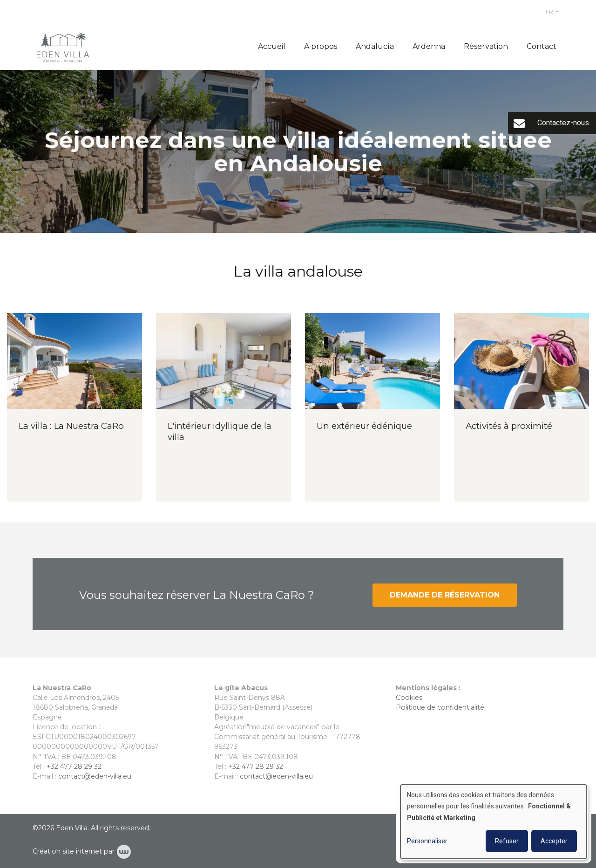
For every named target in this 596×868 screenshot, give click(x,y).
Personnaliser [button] (427, 841)
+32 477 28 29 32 (74, 766)
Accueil (272, 46)
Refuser (507, 841)
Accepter (554, 841)
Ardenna (429, 46)
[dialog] (494, 822)
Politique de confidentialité (440, 707)
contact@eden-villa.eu (95, 776)
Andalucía (375, 46)
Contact (542, 46)
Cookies (410, 698)
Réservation (486, 46)
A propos (321, 46)
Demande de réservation (445, 600)
